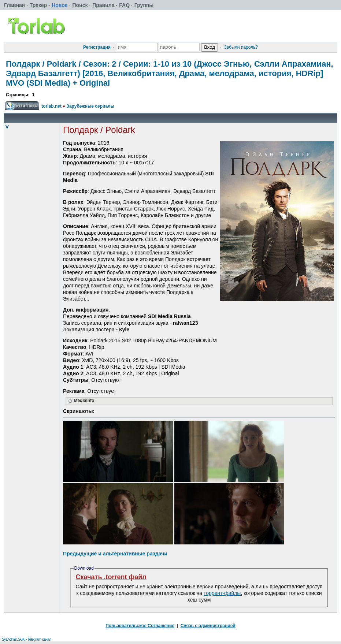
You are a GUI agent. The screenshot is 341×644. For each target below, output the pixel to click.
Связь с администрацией (208, 626)
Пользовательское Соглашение (140, 626)
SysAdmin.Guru (14, 639)
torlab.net (51, 106)
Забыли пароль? (241, 47)
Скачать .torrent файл (111, 577)
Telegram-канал (39, 639)
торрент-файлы (222, 593)
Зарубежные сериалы (90, 106)
